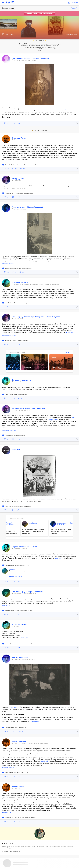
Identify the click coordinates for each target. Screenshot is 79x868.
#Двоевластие (7, 812)
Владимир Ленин (19, 138)
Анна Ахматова (18, 207)
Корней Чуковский (20, 658)
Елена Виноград (19, 592)
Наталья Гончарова (41, 58)
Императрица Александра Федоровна (28, 317)
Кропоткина (13, 707)
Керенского (54, 420)
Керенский (44, 761)
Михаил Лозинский (35, 207)
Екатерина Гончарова (21, 58)
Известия (16, 449)
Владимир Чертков (20, 282)
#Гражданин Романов (9, 335)
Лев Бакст (33, 547)
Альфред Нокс (18, 179)
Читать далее (70, 332)
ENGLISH (74, 8)
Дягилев (58, 558)
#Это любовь (6, 605)
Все (67, 352)
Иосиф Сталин (18, 787)
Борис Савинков (19, 742)
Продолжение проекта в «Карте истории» (40, 14)
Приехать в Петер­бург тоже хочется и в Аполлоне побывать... (52, 532)
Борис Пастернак (36, 592)
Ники (74, 418)
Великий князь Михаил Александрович (28, 408)
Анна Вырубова (53, 317)
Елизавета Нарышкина (21, 380)
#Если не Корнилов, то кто (10, 767)
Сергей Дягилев (19, 547)
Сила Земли (24, 523)
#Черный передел (8, 263)
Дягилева (68, 110)
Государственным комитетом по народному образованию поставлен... (25, 532)
